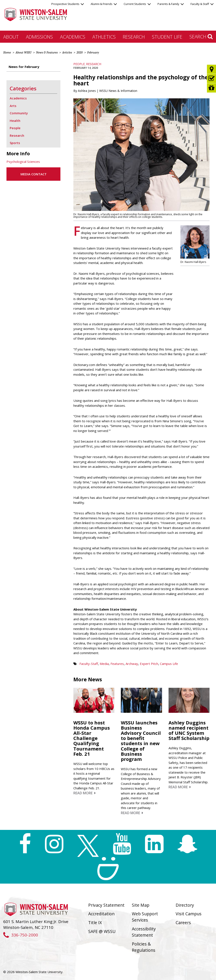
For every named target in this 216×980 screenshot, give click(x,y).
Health (15, 121)
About (11, 37)
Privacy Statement (106, 905)
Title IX (95, 923)
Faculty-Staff (89, 664)
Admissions (39, 37)
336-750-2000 (21, 935)
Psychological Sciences (23, 162)
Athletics (104, 37)
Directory (185, 905)
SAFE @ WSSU (102, 931)
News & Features (47, 52)
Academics (73, 37)
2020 (80, 52)
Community (19, 113)
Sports (15, 143)
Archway (132, 664)
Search (201, 36)
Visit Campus (189, 914)
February (93, 52)
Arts (13, 106)
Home (7, 52)
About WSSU (24, 52)
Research (134, 37)
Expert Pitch (149, 664)
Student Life (167, 37)
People (79, 64)
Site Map (141, 905)
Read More (84, 793)
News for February (24, 67)
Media (104, 664)
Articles (67, 52)
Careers (183, 923)
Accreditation (101, 914)
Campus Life (169, 664)
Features (117, 664)
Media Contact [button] (34, 174)
